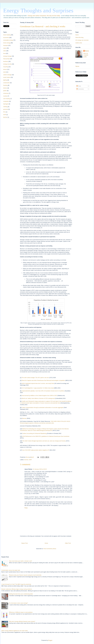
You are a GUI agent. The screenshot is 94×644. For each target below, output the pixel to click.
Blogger (50, 640)
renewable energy (8, 40)
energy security (7, 64)
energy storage (7, 56)
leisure (5, 69)
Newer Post (25, 543)
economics (6, 38)
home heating (7, 35)
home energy (7, 43)
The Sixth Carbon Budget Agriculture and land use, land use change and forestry (44, 441)
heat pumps (6, 59)
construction (7, 83)
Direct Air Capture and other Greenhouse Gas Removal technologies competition (43, 380)
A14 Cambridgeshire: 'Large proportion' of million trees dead (38, 388)
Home (46, 543)
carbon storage (7, 75)
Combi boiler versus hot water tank (11, 570)
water (5, 48)
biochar (26, 460)
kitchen (5, 88)
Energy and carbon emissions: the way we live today (44, 16)
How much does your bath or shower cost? (20, 561)
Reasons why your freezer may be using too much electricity (25, 575)
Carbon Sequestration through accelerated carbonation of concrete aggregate (42, 407)
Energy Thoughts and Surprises (38, 11)
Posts (79, 86)
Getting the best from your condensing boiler (21, 594)
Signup (77, 66)
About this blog (79, 37)
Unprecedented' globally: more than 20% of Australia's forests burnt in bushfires (43, 391)
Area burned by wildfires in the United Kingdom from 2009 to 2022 (39, 396)
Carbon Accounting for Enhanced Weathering (34, 433)
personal (6, 109)
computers (6, 101)
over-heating (7, 99)
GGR (30, 460)
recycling (6, 67)
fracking (5, 85)
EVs (4, 112)
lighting (5, 80)
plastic (5, 91)
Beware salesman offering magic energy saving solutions (17, 589)
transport (6, 45)
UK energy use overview (82, 40)
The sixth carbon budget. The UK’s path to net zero (35, 378)
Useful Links (79, 43)
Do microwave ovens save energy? (18, 603)
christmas (6, 93)
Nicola (87, 51)
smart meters (7, 77)
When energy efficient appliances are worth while (15, 631)
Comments (80, 89)
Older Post (68, 543)
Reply (26, 508)
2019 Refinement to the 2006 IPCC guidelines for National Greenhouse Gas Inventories (46, 436)
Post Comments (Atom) (50, 549)
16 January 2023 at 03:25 (40, 469)
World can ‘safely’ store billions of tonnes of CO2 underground (38, 398)
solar (5, 51)
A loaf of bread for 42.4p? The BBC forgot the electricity (16, 584)
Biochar (24, 418)
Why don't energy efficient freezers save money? (22, 621)
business (6, 61)
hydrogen (6, 104)
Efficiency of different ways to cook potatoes (21, 612)
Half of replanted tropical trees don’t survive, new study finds (38, 383)
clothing (5, 107)
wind (5, 72)
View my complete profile (86, 55)
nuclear (5, 96)
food (4, 53)
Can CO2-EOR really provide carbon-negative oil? (36, 450)
